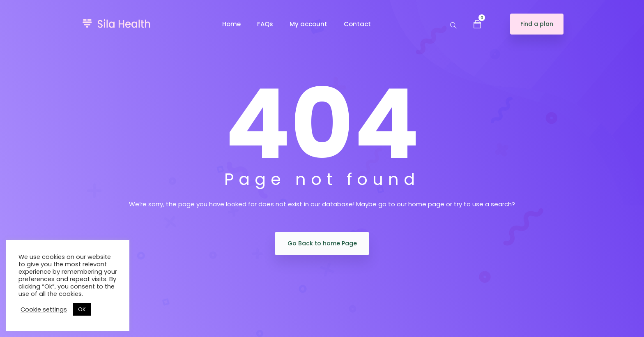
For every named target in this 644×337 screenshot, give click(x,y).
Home (231, 24)
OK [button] (82, 309)
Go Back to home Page (322, 243)
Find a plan (537, 24)
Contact (357, 24)
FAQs (265, 24)
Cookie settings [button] (44, 309)
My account (308, 24)
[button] (477, 24)
